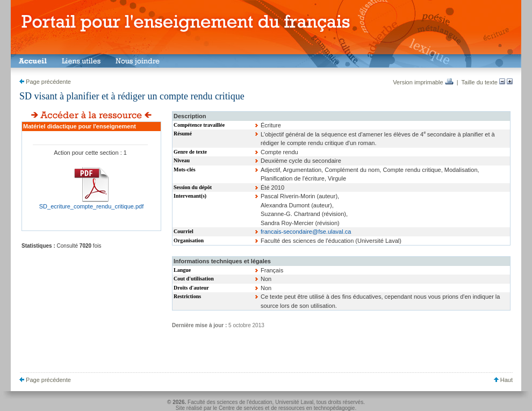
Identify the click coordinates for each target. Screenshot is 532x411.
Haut (503, 380)
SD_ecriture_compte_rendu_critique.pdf (91, 206)
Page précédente (45, 82)
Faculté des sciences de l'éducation (230, 402)
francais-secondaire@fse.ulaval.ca (306, 232)
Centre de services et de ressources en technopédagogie (287, 408)
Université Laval (294, 402)
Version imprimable (423, 82)
